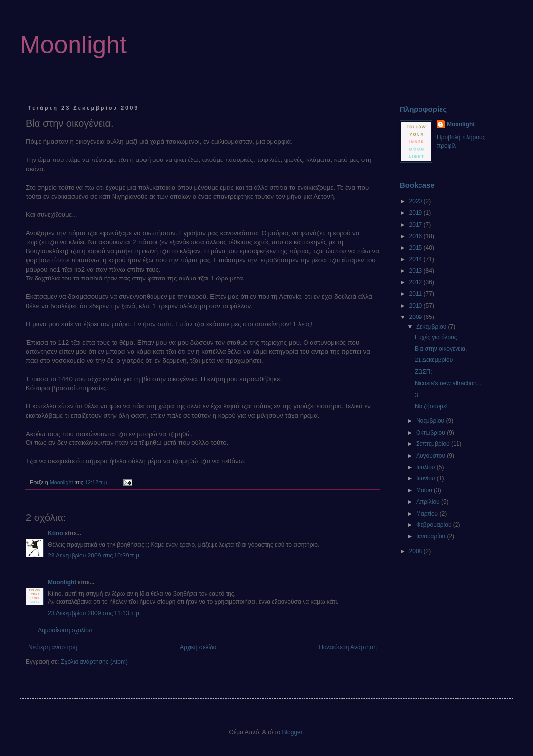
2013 (417, 271)
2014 (417, 259)
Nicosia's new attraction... (448, 383)
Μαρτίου (428, 514)
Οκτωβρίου (431, 433)
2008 (417, 551)
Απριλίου (429, 502)
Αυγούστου (431, 456)
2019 (417, 213)
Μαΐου (425, 490)
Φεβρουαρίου (435, 525)
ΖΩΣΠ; (423, 372)
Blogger (292, 732)
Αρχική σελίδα (198, 647)
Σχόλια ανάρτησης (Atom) (94, 662)
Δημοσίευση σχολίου (65, 630)
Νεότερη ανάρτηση (53, 647)
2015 (417, 248)
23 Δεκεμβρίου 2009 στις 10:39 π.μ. (94, 556)
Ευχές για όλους (436, 337)
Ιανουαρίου (432, 536)
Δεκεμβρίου (432, 327)
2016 (417, 236)
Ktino (56, 533)
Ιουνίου (426, 478)
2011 (417, 294)
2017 (417, 225)
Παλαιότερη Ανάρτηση (348, 647)
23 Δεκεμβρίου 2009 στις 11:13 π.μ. (94, 613)
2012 (417, 282)
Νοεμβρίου (431, 421)
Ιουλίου (426, 467)
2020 (417, 201)
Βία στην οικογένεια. (441, 349)
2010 (417, 306)
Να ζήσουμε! (431, 406)
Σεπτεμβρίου (434, 444)
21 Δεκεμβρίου (434, 360)
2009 (417, 317)
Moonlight (73, 45)
